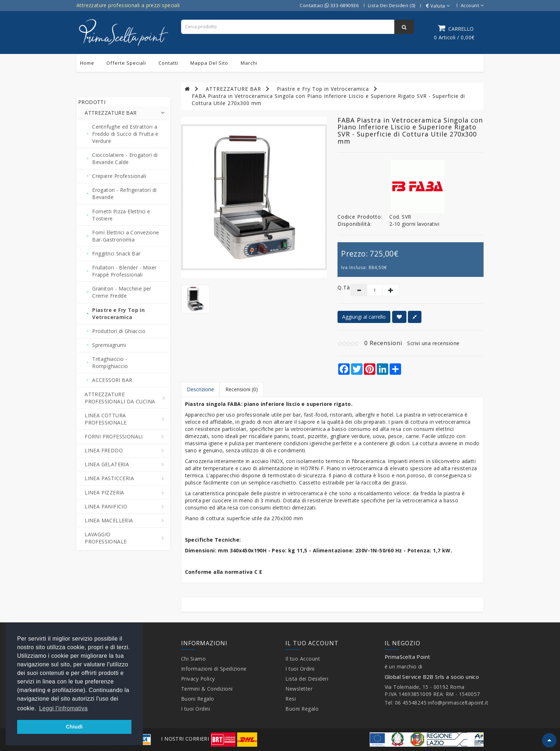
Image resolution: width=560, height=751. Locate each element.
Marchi (249, 63)
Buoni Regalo (198, 699)
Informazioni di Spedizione (214, 669)
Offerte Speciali (126, 63)
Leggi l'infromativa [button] (64, 708)
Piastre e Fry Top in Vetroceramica (323, 89)
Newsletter (299, 689)
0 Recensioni (383, 343)
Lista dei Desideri (307, 679)
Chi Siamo (194, 659)
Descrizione (200, 389)
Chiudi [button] (74, 727)
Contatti (168, 63)
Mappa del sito (209, 63)
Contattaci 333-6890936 (329, 5)
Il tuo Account (303, 659)
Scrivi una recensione (433, 343)
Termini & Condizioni (207, 689)
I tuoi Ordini (196, 709)
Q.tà (339, 287)
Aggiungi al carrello (364, 317)
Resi (291, 699)
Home (87, 63)
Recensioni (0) (242, 389)
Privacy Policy (198, 679)
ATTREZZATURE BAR (233, 89)
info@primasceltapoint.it (458, 703)
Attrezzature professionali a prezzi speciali (128, 5)
